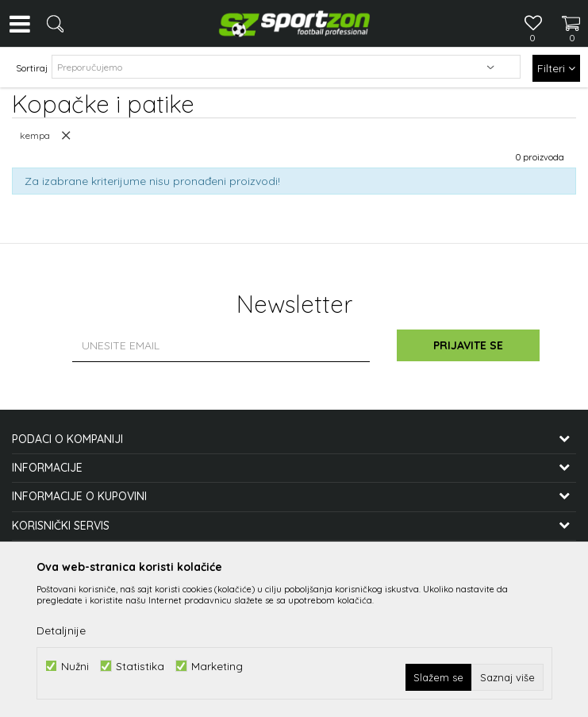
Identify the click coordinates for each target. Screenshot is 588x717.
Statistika (140, 666)
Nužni (75, 666)
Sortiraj (32, 68)
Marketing (217, 666)
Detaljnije (61, 630)
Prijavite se (468, 345)
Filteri (556, 68)
